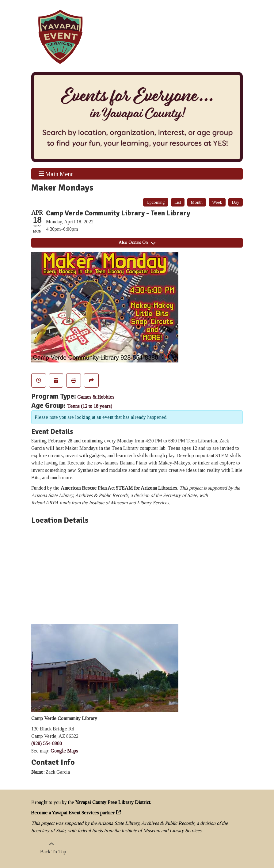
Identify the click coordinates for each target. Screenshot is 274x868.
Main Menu (56, 174)
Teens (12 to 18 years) (90, 406)
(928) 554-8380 (47, 743)
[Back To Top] (51, 848)
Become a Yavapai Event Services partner (73, 813)
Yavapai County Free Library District (113, 802)
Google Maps (64, 751)
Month (197, 202)
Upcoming (156, 202)
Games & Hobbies (96, 397)
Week (217, 202)
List (178, 202)
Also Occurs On (137, 243)
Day (236, 202)
